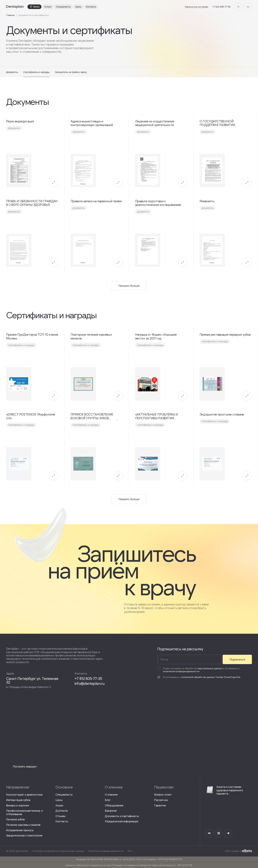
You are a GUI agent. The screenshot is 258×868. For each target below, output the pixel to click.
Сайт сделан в (238, 851)
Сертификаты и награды (37, 72)
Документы (12, 72)
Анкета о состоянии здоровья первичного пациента (224, 790)
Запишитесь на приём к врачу (71, 72)
